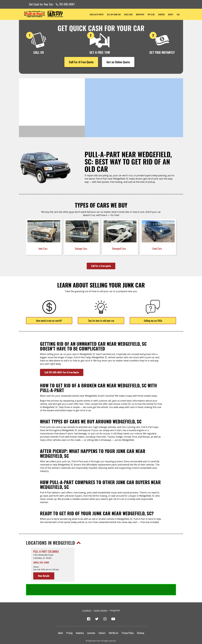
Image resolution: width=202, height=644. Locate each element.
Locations (87, 599)
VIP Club (151, 14)
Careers (161, 14)
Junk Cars (43, 249)
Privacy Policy (128, 622)
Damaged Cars (119, 249)
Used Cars (128, 14)
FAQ (178, 14)
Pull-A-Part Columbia (46, 552)
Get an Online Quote (118, 62)
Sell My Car (114, 622)
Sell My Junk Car (114, 14)
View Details (44, 576)
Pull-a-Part (53, 14)
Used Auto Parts (97, 14)
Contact (102, 622)
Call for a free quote (101, 266)
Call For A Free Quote (81, 62)
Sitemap (140, 622)
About (171, 14)
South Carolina (101, 599)
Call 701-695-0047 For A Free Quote (62, 372)
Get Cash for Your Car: (52, 4)
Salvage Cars (81, 249)
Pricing (69, 622)
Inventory (140, 14)
